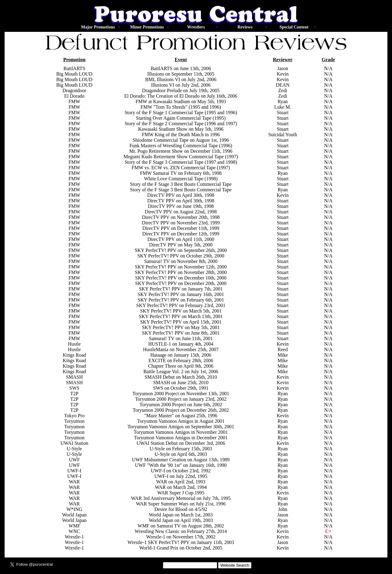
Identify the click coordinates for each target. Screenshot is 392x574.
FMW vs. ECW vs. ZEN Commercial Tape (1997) (181, 168)
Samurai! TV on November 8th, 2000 (181, 261)
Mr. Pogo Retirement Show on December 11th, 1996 (181, 151)
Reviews (245, 27)
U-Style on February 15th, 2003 (181, 449)
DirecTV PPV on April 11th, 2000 (181, 239)
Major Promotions (98, 27)
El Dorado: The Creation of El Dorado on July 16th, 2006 (181, 96)
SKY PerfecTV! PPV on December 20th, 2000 (181, 283)
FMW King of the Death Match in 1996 (181, 135)
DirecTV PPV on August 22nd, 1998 (181, 212)
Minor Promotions (147, 27)
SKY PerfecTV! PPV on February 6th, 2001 (181, 300)
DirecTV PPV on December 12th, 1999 (181, 234)
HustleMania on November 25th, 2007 (181, 349)
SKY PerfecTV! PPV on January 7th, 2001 (181, 289)
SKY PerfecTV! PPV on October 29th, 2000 (181, 256)
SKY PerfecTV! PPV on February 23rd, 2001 (181, 305)
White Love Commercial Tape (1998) (181, 179)
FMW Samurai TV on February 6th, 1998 (181, 173)
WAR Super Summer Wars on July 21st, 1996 (181, 504)
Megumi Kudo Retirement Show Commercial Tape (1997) (181, 157)
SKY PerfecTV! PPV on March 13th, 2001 (181, 316)
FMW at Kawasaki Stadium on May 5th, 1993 (181, 101)
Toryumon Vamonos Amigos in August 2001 (181, 421)
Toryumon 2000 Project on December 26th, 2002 (181, 410)
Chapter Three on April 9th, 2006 (181, 366)
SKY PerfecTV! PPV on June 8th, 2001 (181, 333)
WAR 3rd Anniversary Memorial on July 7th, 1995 (181, 498)
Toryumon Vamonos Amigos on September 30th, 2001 (181, 427)
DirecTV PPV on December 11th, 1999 (181, 228)
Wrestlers (196, 27)
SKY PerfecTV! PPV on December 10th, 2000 (181, 278)
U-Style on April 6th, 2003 (181, 454)
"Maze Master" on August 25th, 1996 (181, 416)
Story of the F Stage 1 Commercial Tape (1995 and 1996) (181, 113)
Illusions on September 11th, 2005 (181, 74)
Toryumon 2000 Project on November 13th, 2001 (181, 394)
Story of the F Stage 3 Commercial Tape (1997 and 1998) (181, 162)
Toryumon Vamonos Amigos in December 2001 (181, 438)
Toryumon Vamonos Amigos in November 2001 (181, 432)
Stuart (283, 201)
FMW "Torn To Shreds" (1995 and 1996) (181, 107)
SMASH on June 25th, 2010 (181, 383)
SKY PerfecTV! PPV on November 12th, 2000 (181, 267)
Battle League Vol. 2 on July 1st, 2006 (181, 371)
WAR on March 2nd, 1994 (181, 487)
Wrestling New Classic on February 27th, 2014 (181, 531)
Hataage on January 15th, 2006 (181, 355)
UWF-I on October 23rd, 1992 (181, 471)
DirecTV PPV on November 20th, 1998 (181, 217)
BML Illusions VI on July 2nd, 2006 (181, 79)
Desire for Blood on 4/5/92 (181, 509)
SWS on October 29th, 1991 (181, 388)
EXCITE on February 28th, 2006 (181, 360)
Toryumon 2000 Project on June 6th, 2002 (181, 405)
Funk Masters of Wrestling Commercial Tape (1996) (181, 146)
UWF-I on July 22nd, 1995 (181, 476)
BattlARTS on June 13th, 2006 (181, 68)
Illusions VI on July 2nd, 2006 (181, 85)
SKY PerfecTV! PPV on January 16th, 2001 (181, 294)
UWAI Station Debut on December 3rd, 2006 (181, 443)
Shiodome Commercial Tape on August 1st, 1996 (181, 140)
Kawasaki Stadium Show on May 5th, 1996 (181, 129)
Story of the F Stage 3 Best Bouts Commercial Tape (181, 184)
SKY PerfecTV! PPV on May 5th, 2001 (181, 327)
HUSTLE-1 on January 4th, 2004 (181, 344)
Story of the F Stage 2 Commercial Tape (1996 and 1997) (181, 124)
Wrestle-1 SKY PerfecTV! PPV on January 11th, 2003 (181, 542)
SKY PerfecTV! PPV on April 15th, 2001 (181, 322)
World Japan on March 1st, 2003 (181, 515)
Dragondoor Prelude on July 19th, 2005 (181, 90)
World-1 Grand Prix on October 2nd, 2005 (181, 548)
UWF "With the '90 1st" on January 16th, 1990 (181, 465)
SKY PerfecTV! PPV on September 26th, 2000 (181, 250)
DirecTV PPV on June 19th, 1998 (181, 206)
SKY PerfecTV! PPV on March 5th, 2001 (181, 311)
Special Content (294, 27)
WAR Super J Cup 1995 (181, 493)
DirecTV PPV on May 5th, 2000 (181, 245)
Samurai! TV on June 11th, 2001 (181, 338)
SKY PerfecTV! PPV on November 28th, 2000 (181, 272)
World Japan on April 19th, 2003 (181, 520)
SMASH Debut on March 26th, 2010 (181, 377)
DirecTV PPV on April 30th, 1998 (181, 195)
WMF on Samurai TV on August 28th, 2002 (181, 526)
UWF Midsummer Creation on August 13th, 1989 (181, 460)
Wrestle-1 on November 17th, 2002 (181, 537)
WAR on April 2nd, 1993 (181, 482)
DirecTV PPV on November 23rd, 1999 (181, 223)
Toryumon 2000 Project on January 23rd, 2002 (181, 399)
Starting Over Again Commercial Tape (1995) (181, 118)
